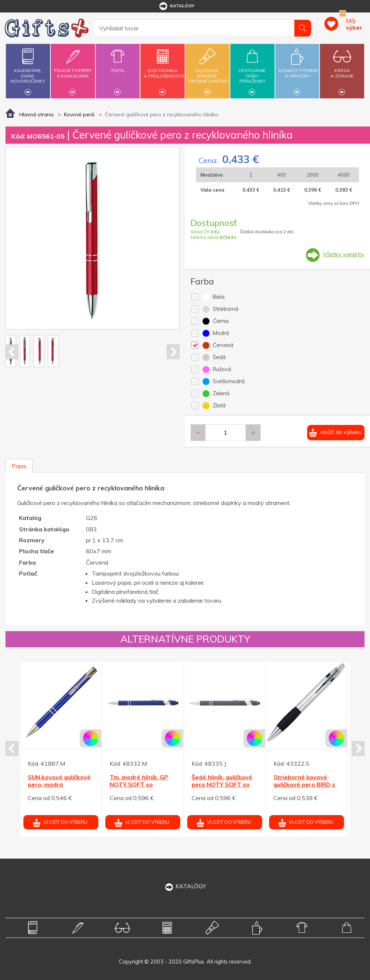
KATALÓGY (185, 886)
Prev (12, 352)
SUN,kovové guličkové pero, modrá (59, 781)
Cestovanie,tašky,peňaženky (252, 70)
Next (173, 352)
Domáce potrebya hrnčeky (299, 69)
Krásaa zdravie (342, 69)
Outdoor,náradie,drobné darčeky (209, 70)
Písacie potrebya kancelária (73, 69)
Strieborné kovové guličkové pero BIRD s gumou (304, 785)
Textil (118, 66)
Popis (19, 466)
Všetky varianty (344, 254)
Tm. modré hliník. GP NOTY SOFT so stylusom (139, 785)
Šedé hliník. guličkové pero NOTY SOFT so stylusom (222, 785)
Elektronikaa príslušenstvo (164, 69)
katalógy (176, 6)
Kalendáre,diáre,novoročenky (28, 70)
